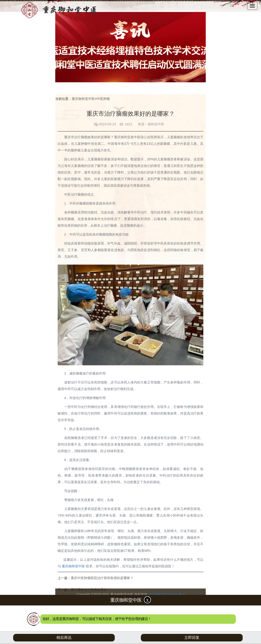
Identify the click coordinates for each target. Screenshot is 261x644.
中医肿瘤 (103, 99)
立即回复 (192, 638)
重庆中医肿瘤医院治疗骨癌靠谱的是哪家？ (102, 578)
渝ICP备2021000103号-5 (167, 594)
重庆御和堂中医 (83, 99)
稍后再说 (64, 638)
